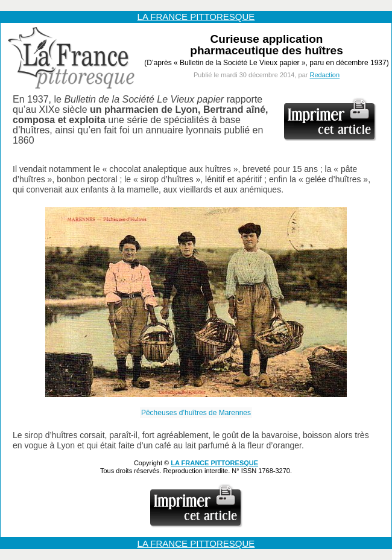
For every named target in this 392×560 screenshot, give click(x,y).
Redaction (325, 75)
